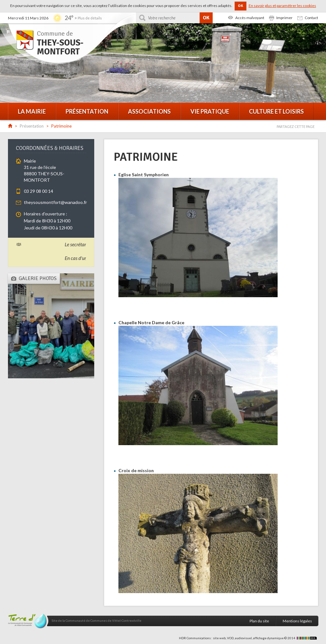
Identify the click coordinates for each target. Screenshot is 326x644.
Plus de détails (90, 18)
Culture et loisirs (276, 111)
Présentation (87, 111)
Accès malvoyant (250, 18)
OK (241, 6)
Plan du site (259, 621)
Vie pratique (210, 111)
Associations (149, 111)
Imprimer (284, 18)
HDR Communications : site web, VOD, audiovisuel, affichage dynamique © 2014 (249, 638)
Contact (311, 18)
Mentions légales (297, 621)
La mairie (32, 111)
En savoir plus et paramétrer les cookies (282, 6)
